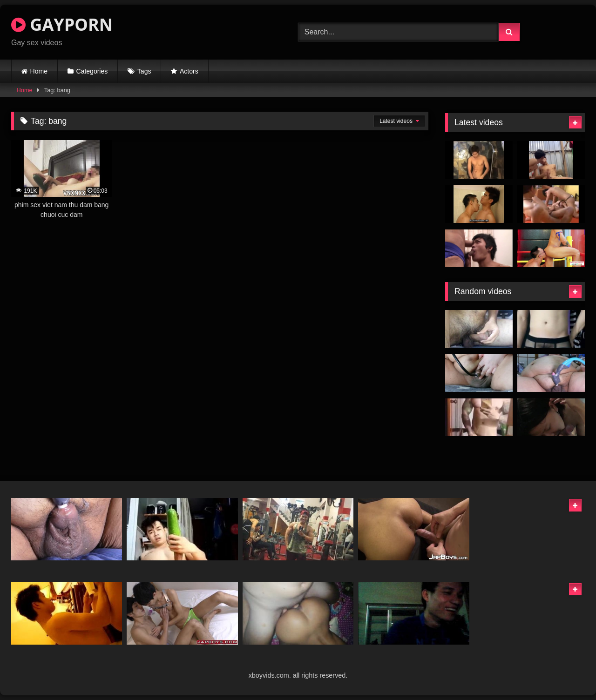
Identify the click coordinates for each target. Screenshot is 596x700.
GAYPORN (62, 24)
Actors (189, 71)
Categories (92, 71)
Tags (144, 71)
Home (39, 71)
